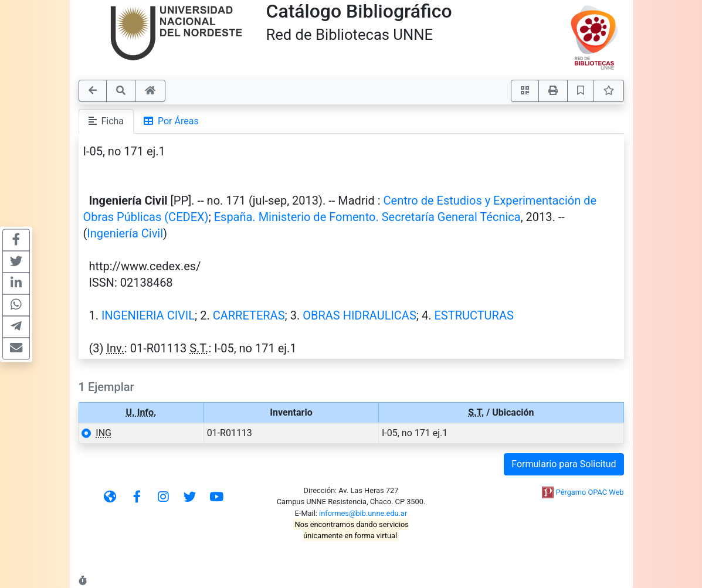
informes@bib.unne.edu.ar (363, 513)
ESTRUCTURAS (474, 315)
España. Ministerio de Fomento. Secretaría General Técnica (367, 217)
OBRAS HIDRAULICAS (360, 315)
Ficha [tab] (106, 121)
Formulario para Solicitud (564, 464)
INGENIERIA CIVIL (148, 315)
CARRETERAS (249, 315)
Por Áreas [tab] (171, 121)
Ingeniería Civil (125, 233)
